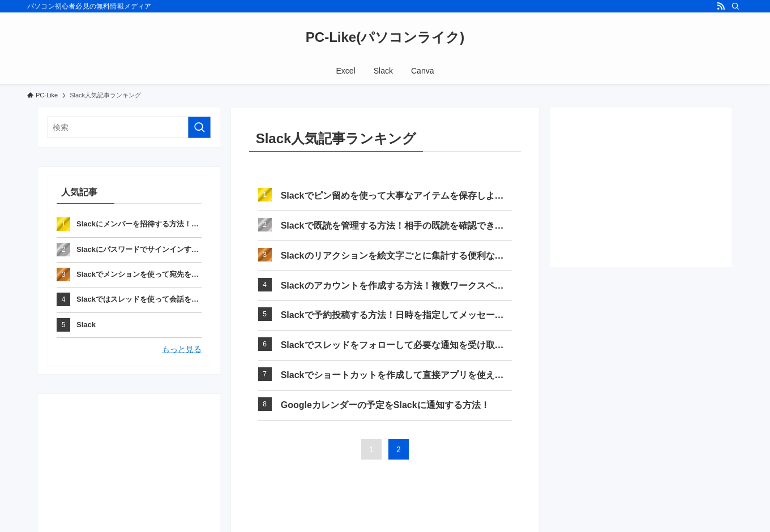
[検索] (735, 6)
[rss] (721, 6)
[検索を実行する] (199, 127)
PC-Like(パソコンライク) (385, 37)
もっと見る (182, 349)
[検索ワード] (129, 127)
